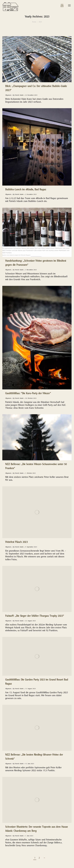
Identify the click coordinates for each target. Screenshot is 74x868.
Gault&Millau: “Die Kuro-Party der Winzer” (28, 394)
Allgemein (8, 95)
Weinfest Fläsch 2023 (16, 542)
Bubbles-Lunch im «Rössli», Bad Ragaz (26, 190)
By (18, 95)
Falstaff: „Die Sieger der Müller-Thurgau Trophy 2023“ (35, 616)
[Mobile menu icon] (69, 5)
